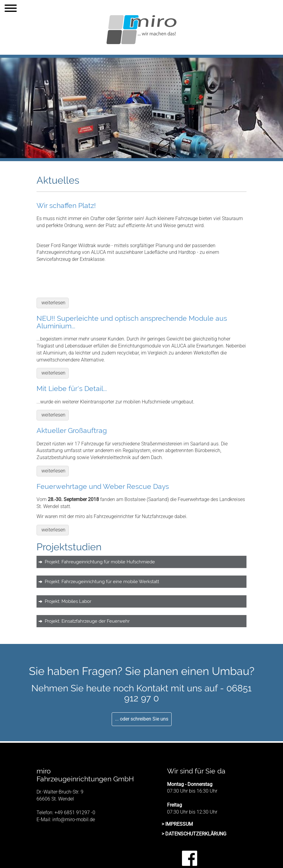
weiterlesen (53, 303)
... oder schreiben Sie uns (142, 719)
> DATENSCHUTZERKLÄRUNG (194, 834)
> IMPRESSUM (177, 824)
